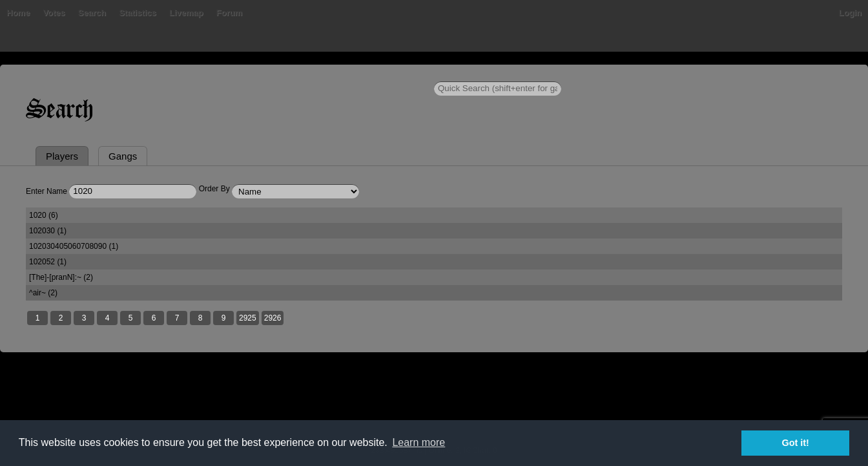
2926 (273, 318)
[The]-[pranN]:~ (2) (61, 277)
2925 (248, 318)
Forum (229, 13)
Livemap (186, 13)
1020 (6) (44, 215)
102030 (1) (48, 231)
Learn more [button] (418, 442)
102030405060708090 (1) (74, 246)
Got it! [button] (796, 443)
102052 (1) (48, 262)
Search (92, 13)
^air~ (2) (43, 293)
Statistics (138, 13)
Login (850, 13)
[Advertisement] (434, 407)
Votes (54, 13)
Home (18, 13)
